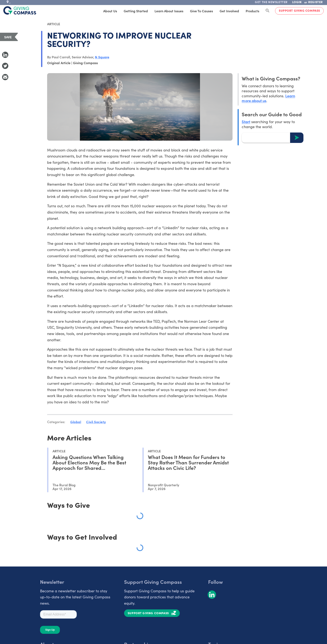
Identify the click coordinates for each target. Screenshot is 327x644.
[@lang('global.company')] (20, 10)
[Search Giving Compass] (268, 11)
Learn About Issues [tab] (169, 11)
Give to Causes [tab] (201, 11)
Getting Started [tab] (136, 11)
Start (246, 122)
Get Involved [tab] (229, 11)
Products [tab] (252, 11)
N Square (102, 57)
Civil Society (96, 422)
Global (76, 422)
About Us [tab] (110, 11)
